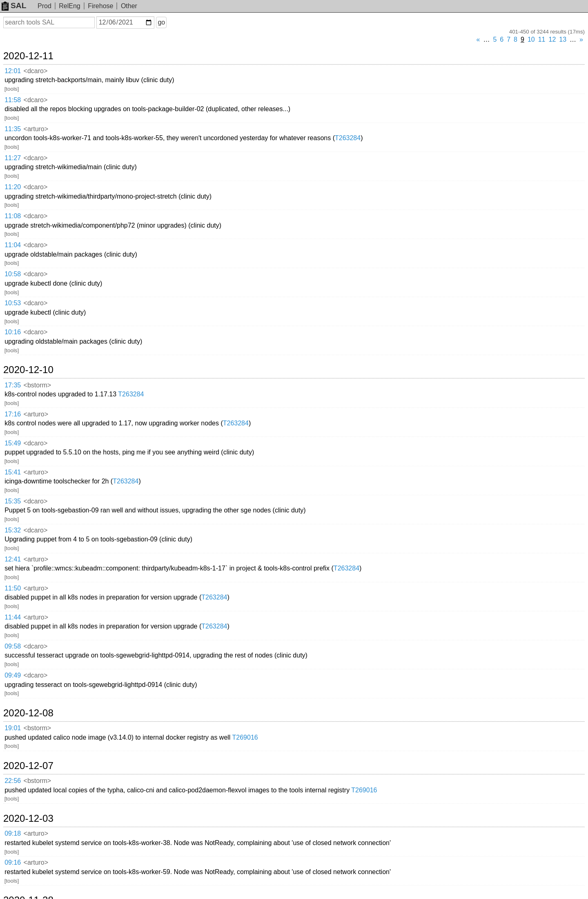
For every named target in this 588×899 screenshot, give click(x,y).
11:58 (13, 100)
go (161, 22)
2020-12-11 (28, 56)
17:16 (13, 414)
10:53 (13, 303)
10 (531, 39)
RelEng (69, 6)
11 (542, 39)
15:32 (13, 530)
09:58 (13, 646)
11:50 (13, 588)
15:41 (13, 472)
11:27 (13, 158)
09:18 (13, 833)
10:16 (13, 332)
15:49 (13, 443)
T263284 (348, 138)
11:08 (13, 216)
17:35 (13, 385)
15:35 (13, 501)
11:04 (13, 245)
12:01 (13, 71)
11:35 (13, 129)
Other (129, 6)
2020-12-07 (28, 766)
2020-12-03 (28, 818)
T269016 (245, 737)
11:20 (13, 187)
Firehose (100, 6)
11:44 (13, 617)
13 (563, 39)
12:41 (13, 559)
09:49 (13, 675)
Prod (45, 6)
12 (552, 39)
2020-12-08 (28, 713)
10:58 (13, 274)
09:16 (13, 862)
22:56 (13, 781)
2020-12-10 (28, 370)
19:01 (13, 728)
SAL (14, 6)
